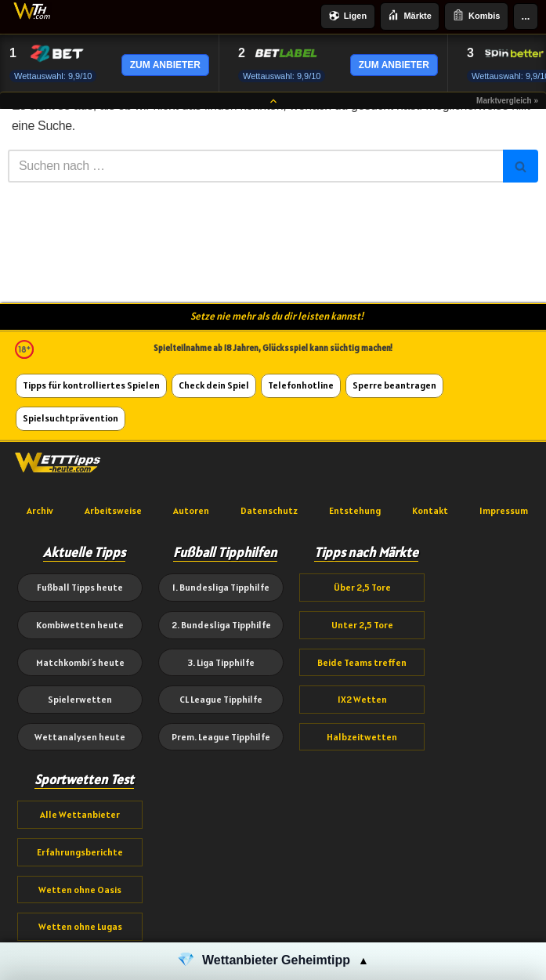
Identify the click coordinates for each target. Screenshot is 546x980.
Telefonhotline (301, 385)
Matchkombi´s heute (80, 662)
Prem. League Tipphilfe (221, 737)
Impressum (504, 510)
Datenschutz (269, 510)
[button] (273, 961)
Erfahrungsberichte (80, 852)
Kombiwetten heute (80, 625)
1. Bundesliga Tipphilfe (221, 587)
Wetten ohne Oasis (80, 890)
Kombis (476, 16)
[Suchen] (255, 166)
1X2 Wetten (362, 699)
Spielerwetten (80, 699)
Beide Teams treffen (362, 662)
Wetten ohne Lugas (80, 926)
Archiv (40, 510)
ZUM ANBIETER (165, 65)
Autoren (191, 510)
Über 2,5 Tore (362, 587)
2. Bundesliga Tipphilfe (221, 625)
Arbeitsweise (113, 510)
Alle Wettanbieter (80, 814)
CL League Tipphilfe (221, 699)
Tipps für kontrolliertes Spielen (91, 385)
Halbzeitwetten (362, 737)
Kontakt (430, 510)
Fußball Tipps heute (80, 587)
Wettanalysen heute (80, 737)
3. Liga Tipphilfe (221, 662)
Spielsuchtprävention (71, 418)
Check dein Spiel (214, 385)
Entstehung (355, 510)
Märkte (409, 16)
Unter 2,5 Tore (362, 625)
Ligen (348, 17)
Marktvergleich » (507, 101)
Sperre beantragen (394, 385)
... (526, 16)
